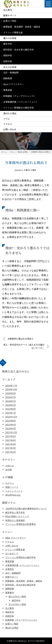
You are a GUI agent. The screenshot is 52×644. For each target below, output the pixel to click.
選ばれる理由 (10, 114)
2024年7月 (11, 397)
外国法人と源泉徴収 (15, 520)
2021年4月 (11, 444)
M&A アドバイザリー (14, 84)
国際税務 (8, 78)
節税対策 (8, 61)
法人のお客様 (10, 67)
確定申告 (8, 44)
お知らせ (10, 466)
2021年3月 (11, 448)
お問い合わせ (10, 130)
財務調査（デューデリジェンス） (20, 96)
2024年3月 (11, 405)
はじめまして (12, 553)
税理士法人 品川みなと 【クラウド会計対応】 (27, 641)
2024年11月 (11, 386)
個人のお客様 (10, 38)
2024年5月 (11, 401)
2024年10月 (11, 389)
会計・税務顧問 (11, 73)
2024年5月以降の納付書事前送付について (26, 509)
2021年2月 (11, 452)
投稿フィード (12, 487)
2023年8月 (11, 409)
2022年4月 (11, 429)
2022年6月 (11, 425)
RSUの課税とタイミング (17, 516)
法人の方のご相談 (17, 604)
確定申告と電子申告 (15, 513)
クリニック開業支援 (13, 33)
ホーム (4, 152)
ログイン (10, 483)
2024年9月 (11, 393)
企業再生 (10, 569)
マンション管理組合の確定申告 (18, 108)
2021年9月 (11, 436)
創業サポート (10, 16)
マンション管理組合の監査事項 (21, 524)
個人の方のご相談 (17, 597)
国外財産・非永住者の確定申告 (18, 50)
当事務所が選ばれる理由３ (41, 152)
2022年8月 (11, 421)
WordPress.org (13, 495)
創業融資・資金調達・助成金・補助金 (22, 27)
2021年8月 (11, 440)
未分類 (9, 470)
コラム (7, 119)
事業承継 (8, 90)
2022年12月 (11, 417)
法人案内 (8, 10)
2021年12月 (11, 432)
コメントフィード (14, 491)
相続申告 (8, 56)
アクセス (8, 124)
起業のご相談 (10, 21)
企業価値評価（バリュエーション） (21, 102)
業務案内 (10, 593)
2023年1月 (11, 413)
